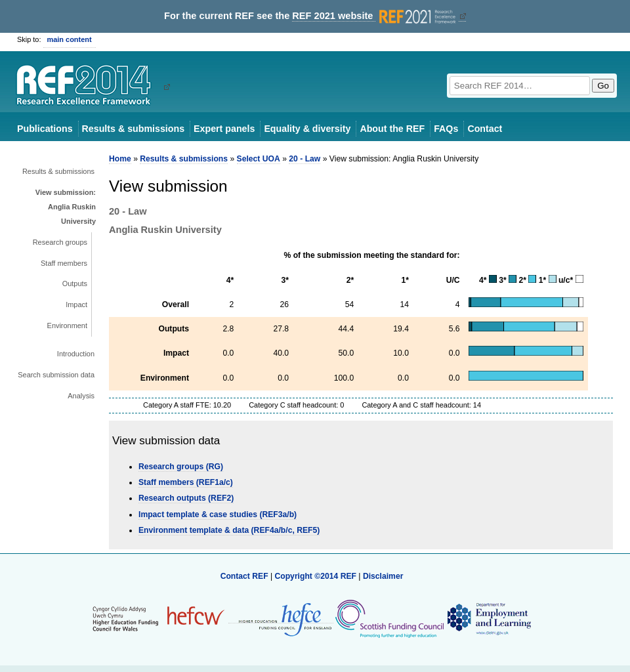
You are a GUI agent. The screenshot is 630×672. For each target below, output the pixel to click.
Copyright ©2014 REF (316, 576)
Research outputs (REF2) (186, 498)
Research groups (60, 242)
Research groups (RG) (181, 467)
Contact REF (244, 576)
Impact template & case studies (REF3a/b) (218, 514)
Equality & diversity (307, 129)
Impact (76, 304)
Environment (67, 325)
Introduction (76, 354)
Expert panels (224, 129)
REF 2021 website (375, 16)
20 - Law (304, 159)
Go (603, 86)
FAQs (446, 129)
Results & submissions (133, 129)
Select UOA (259, 159)
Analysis (81, 396)
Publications (45, 129)
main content (70, 39)
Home (120, 159)
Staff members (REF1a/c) (186, 482)
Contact (485, 129)
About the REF (392, 129)
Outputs (75, 283)
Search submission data (56, 375)
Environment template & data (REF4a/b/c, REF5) (229, 530)
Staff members (64, 263)
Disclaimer (383, 576)
